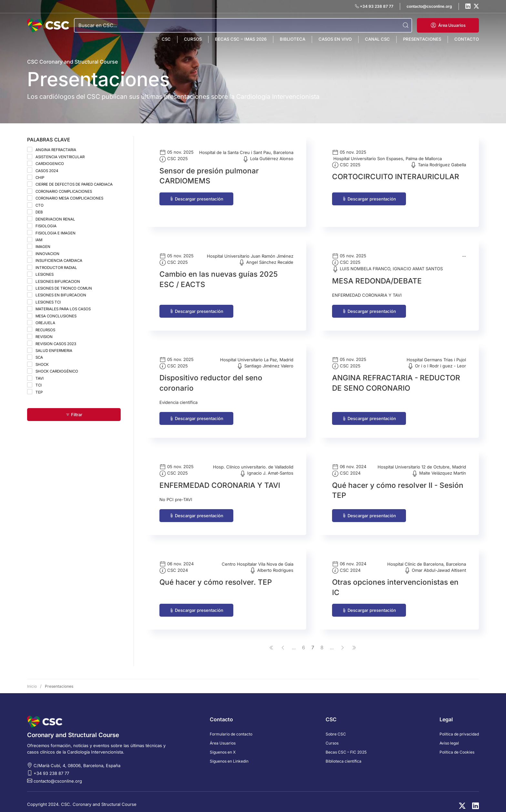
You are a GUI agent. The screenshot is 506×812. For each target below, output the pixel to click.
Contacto (467, 39)
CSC (166, 39)
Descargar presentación (196, 199)
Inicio (32, 678)
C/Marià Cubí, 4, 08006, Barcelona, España (77, 757)
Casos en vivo (335, 39)
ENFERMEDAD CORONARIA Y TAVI (220, 476)
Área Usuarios (223, 734)
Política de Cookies (457, 743)
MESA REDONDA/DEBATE (377, 272)
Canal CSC (377, 39)
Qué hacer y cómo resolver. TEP (216, 574)
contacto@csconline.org (58, 772)
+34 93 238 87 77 (51, 765)
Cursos (193, 39)
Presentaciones (422, 39)
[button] (448, 25)
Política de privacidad (459, 725)
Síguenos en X (223, 743)
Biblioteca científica (344, 752)
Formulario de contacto (231, 725)
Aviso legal (449, 734)
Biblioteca (293, 39)
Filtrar (74, 415)
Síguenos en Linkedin (229, 752)
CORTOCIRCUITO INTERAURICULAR (396, 176)
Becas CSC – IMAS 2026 (241, 39)
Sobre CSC (336, 725)
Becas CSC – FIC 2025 (346, 743)
